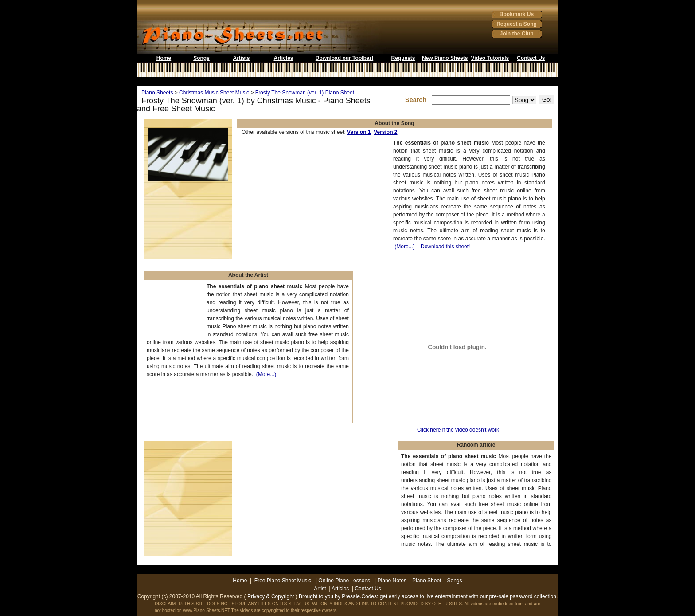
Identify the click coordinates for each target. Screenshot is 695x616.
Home (164, 58)
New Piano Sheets (445, 58)
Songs (201, 58)
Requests (403, 58)
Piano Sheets (158, 93)
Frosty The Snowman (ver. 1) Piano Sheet (305, 93)
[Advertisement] (347, 82)
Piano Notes (393, 581)
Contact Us (531, 58)
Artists (241, 58)
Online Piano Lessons (345, 581)
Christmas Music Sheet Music (214, 93)
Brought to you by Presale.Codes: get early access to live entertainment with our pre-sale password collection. (428, 596)
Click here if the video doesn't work (458, 430)
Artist (321, 589)
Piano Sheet (428, 581)
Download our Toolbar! (344, 58)
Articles (283, 58)
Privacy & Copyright (271, 596)
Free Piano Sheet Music (283, 581)
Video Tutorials (490, 58)
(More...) (404, 247)
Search (418, 100)
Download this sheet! (445, 247)
